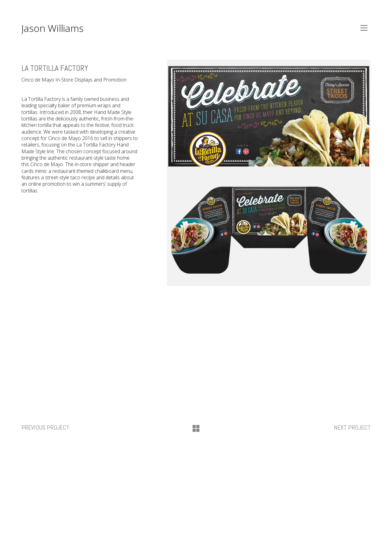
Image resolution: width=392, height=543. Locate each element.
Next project (352, 427)
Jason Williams (53, 28)
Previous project (45, 427)
